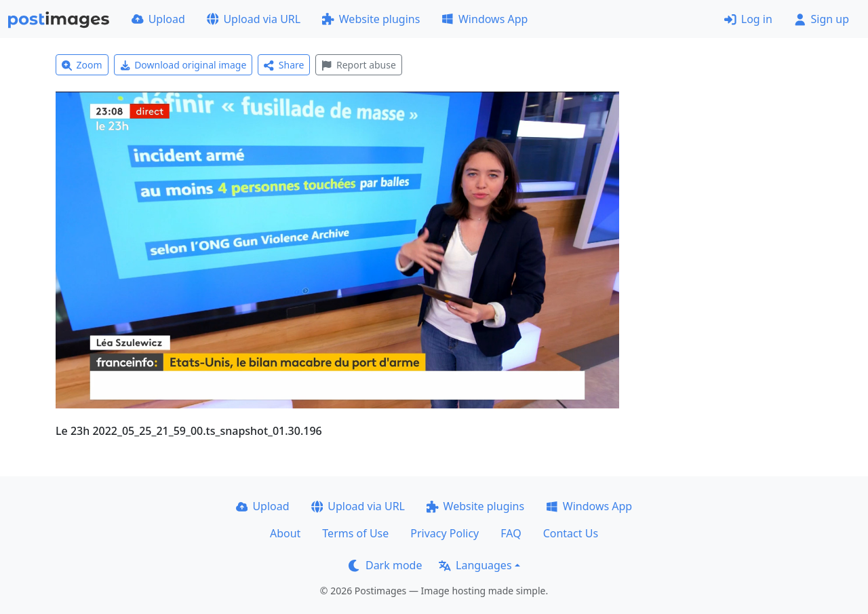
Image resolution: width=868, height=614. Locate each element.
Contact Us (571, 533)
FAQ (511, 533)
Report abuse (358, 65)
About (285, 533)
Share (284, 65)
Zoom (82, 65)
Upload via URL (254, 19)
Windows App (485, 19)
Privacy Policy (445, 533)
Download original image (183, 65)
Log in (748, 19)
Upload (158, 19)
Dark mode (385, 565)
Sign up (822, 19)
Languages (475, 565)
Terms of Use (355, 533)
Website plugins (371, 19)
